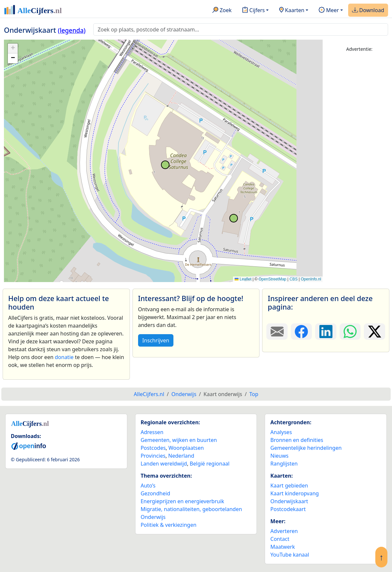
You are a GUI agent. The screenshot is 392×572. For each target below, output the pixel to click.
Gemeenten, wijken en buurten (179, 440)
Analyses (281, 432)
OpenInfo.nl (311, 279)
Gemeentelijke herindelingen (306, 448)
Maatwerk (283, 547)
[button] (13, 48)
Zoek (222, 10)
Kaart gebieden (289, 486)
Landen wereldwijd (164, 464)
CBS (294, 279)
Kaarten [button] (292, 10)
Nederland (181, 456)
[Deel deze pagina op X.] (374, 332)
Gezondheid (155, 493)
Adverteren (284, 531)
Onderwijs (153, 517)
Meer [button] (329, 10)
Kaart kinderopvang (294, 493)
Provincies (153, 456)
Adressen (152, 432)
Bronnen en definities (297, 440)
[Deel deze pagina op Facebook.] (302, 332)
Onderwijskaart (289, 501)
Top (254, 394)
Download (368, 10)
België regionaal (210, 464)
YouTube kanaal (290, 555)
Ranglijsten (284, 464)
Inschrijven (156, 340)
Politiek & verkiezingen (169, 525)
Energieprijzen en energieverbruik (182, 501)
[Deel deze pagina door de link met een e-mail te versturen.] (277, 332)
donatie (64, 357)
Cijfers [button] (253, 10)
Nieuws (279, 456)
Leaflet (243, 279)
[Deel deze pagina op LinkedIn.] (326, 332)
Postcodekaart (288, 509)
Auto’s (148, 486)
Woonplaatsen (186, 448)
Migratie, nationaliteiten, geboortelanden (191, 509)
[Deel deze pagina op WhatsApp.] (350, 332)
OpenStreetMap (272, 279)
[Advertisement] (359, 156)
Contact (280, 539)
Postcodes (153, 448)
